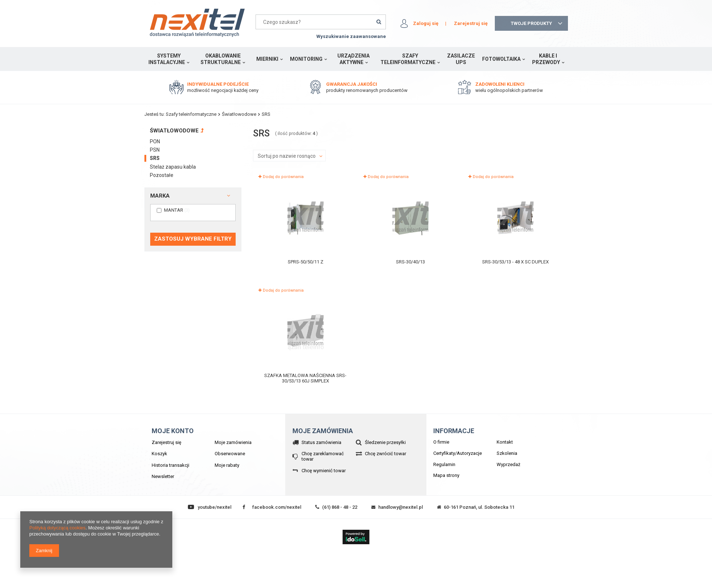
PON (155, 141)
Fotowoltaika (501, 59)
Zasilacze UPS (461, 59)
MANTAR (174, 210)
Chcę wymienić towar (324, 471)
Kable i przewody (546, 59)
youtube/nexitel (214, 507)
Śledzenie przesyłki (385, 442)
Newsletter (163, 476)
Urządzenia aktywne (353, 59)
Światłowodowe (239, 114)
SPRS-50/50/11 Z (306, 262)
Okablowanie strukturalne (221, 59)
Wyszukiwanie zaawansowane (351, 36)
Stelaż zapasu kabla (173, 167)
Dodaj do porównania (281, 177)
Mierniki (267, 59)
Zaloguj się (426, 23)
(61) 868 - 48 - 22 (340, 507)
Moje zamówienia (233, 442)
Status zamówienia (321, 442)
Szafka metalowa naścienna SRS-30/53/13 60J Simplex (305, 378)
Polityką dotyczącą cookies (57, 528)
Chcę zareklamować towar (323, 456)
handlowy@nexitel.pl (401, 507)
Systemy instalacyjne (167, 59)
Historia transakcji (170, 465)
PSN (155, 150)
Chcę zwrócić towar (386, 454)
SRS (155, 158)
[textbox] (321, 22)
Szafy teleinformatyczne (408, 59)
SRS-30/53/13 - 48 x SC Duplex (515, 262)
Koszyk (159, 454)
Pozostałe (162, 175)
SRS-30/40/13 (410, 262)
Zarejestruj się (471, 23)
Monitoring (306, 59)
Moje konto (173, 431)
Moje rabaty (227, 465)
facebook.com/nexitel (277, 507)
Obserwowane (230, 454)
